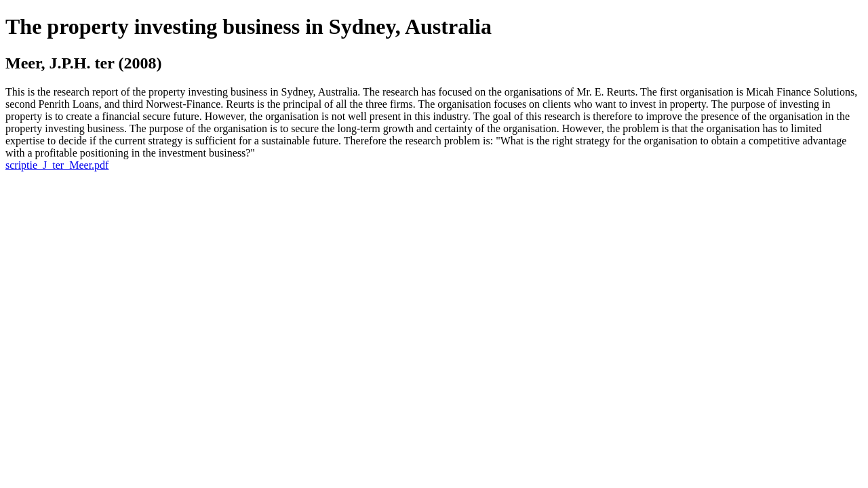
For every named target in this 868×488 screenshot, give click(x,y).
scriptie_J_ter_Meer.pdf (57, 165)
